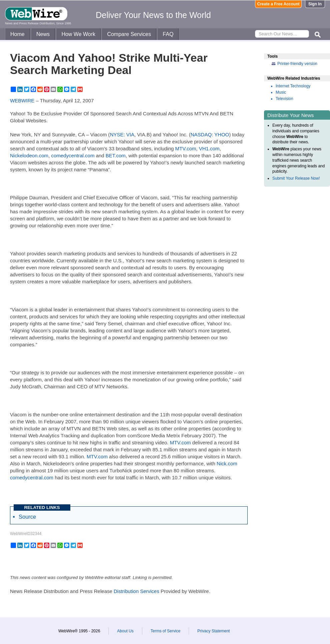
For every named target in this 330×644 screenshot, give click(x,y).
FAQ (168, 34)
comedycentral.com (73, 155)
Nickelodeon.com (29, 155)
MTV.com (186, 148)
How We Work (78, 34)
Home (17, 34)
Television (284, 99)
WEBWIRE (22, 100)
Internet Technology (293, 86)
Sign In (315, 4)
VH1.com (209, 148)
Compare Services (129, 34)
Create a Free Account (278, 4)
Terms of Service (165, 631)
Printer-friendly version (297, 64)
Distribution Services (136, 591)
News (43, 34)
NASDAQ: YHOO (210, 134)
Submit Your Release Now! (296, 178)
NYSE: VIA (122, 134)
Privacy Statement (213, 631)
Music (281, 92)
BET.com (116, 155)
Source (27, 517)
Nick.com (227, 463)
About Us (125, 631)
